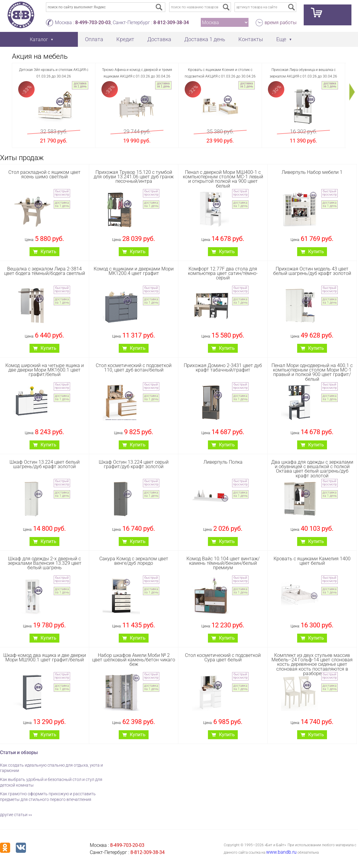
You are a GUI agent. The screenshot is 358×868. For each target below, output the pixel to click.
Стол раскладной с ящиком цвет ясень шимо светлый (44, 174)
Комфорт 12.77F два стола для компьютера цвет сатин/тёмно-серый (223, 273)
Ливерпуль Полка (223, 462)
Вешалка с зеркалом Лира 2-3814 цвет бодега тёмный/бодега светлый (45, 271)
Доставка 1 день (205, 39)
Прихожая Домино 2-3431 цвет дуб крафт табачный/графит (223, 368)
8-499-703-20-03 (93, 23)
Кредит (125, 39)
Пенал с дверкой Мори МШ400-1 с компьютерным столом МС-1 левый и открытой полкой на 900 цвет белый (223, 179)
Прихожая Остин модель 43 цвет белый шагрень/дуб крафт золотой (312, 271)
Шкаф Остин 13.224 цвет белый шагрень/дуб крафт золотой (45, 464)
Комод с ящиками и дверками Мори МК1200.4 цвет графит (134, 271)
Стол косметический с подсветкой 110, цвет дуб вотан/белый (134, 368)
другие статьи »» (16, 815)
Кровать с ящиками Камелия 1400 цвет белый (312, 561)
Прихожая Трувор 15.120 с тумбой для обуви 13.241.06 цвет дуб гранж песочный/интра (134, 177)
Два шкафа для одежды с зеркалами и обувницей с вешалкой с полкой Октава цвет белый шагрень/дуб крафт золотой (312, 469)
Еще (281, 39)
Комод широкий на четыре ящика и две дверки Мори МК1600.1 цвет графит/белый (45, 370)
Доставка (159, 39)
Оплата (94, 39)
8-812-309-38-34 (171, 23)
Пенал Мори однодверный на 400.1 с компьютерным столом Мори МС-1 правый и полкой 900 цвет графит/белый (312, 372)
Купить (48, 252)
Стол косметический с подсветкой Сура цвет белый (223, 657)
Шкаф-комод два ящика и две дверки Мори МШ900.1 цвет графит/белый (45, 657)
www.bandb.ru (281, 852)
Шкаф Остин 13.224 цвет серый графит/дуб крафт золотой (134, 464)
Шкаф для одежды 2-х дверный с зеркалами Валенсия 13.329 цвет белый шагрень (45, 563)
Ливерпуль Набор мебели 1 (312, 172)
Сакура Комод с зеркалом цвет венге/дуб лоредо (134, 561)
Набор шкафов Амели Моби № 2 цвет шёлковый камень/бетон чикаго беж (134, 660)
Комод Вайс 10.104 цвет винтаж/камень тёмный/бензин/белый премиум (223, 563)
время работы (281, 23)
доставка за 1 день (80, 85)
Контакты (251, 39)
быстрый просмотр (62, 193)
